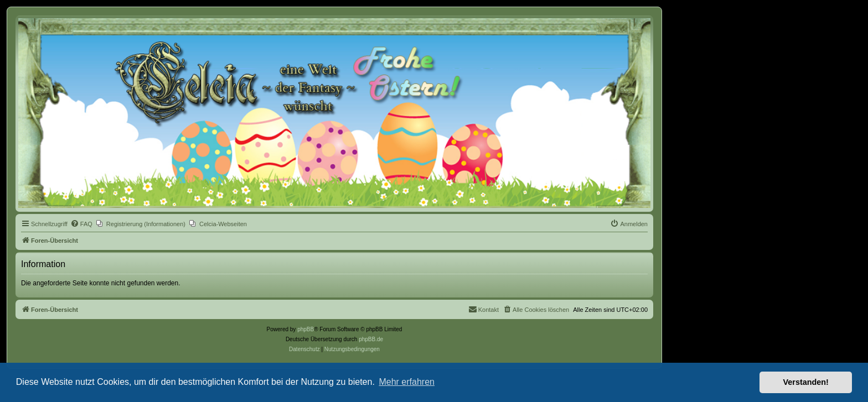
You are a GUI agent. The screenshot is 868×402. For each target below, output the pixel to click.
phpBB (306, 329)
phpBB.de (371, 339)
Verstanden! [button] (806, 382)
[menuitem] (81, 224)
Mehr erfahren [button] (407, 382)
